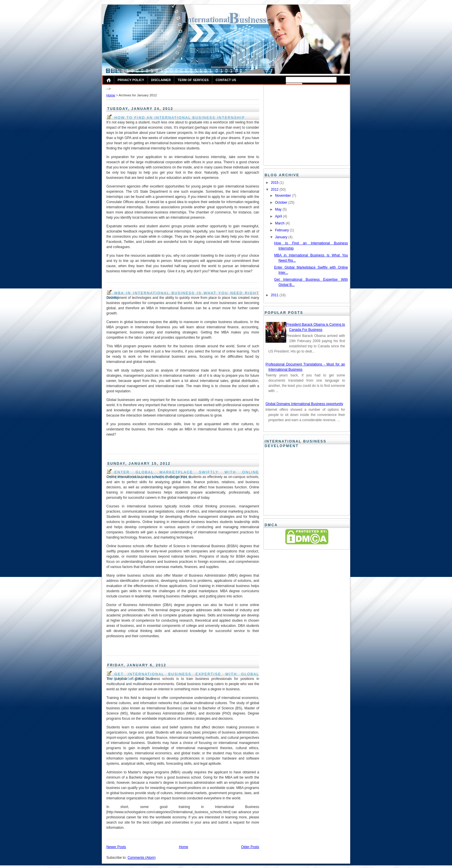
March (280, 223)
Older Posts (250, 847)
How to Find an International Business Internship (176, 117)
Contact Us (226, 80)
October (282, 203)
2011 (275, 295)
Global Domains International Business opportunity (304, 404)
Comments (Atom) (141, 858)
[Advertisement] (302, 124)
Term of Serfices (193, 80)
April (279, 216)
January (282, 237)
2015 (275, 183)
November (284, 196)
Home (111, 95)
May (279, 209)
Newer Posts (116, 847)
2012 (275, 190)
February (282, 230)
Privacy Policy (131, 80)
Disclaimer (161, 80)
